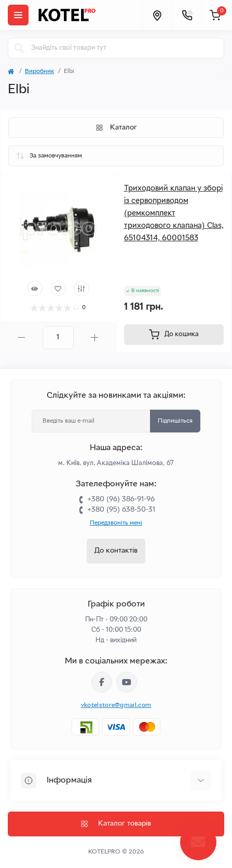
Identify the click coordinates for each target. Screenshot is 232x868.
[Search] (19, 48)
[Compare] (81, 288)
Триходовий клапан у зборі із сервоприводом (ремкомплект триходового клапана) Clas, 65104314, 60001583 (174, 213)
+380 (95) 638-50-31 (121, 510)
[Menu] (18, 15)
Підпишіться (175, 421)
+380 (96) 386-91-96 (121, 500)
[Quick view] (35, 288)
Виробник (39, 71)
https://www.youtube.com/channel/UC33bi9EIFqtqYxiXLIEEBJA (127, 682)
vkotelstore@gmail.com (116, 705)
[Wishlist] (58, 288)
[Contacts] (187, 15)
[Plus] (95, 337)
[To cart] (174, 335)
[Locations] (157, 15)
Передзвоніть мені (116, 523)
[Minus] (22, 337)
